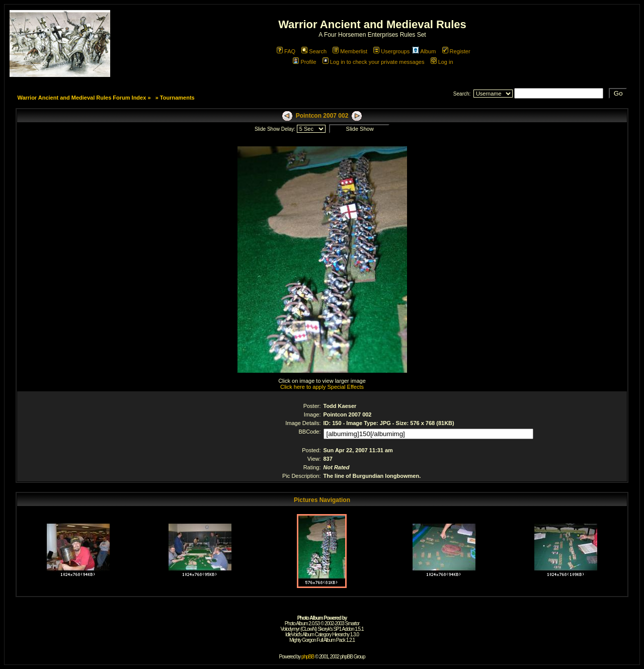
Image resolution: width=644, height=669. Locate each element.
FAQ (286, 51)
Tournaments (177, 98)
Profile (304, 62)
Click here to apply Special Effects (322, 387)
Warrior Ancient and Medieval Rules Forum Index (82, 98)
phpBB (308, 657)
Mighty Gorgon (303, 640)
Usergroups (391, 51)
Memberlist (350, 51)
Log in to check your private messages (374, 62)
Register (456, 51)
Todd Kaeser (340, 406)
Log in (442, 62)
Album (424, 51)
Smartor (352, 623)
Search (314, 51)
